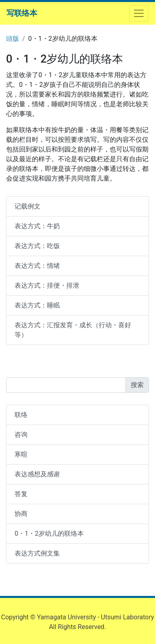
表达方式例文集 (37, 553)
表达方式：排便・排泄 (47, 285)
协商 (21, 514)
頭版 (13, 39)
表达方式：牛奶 (37, 226)
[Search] (66, 385)
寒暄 (21, 454)
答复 (21, 494)
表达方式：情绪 (37, 266)
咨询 (21, 435)
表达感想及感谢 (37, 474)
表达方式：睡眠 (37, 305)
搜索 (137, 385)
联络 (21, 415)
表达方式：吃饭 (37, 246)
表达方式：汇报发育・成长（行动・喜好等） (73, 330)
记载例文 (28, 206)
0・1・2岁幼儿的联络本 (49, 534)
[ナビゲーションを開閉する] (139, 13)
